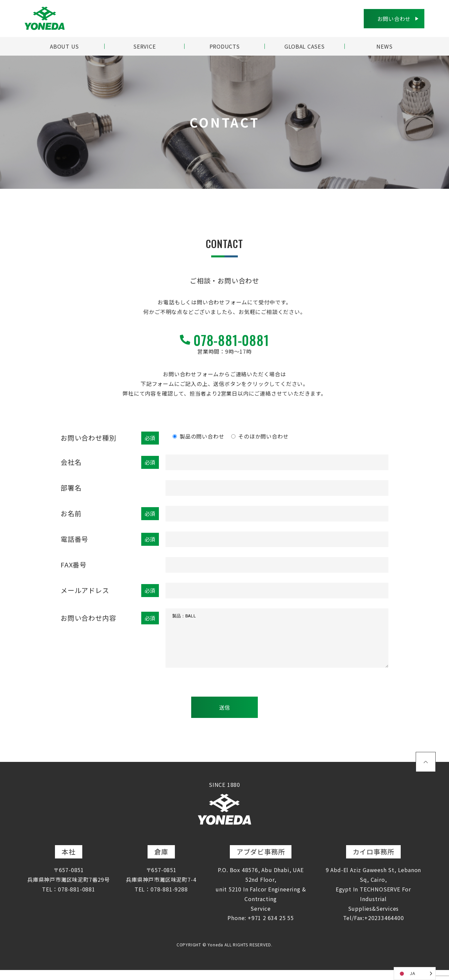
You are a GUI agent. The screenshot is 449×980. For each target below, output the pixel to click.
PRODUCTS (224, 46)
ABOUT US (64, 46)
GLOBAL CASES (304, 46)
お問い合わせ (394, 19)
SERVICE (145, 46)
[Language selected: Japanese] (415, 974)
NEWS (384, 46)
